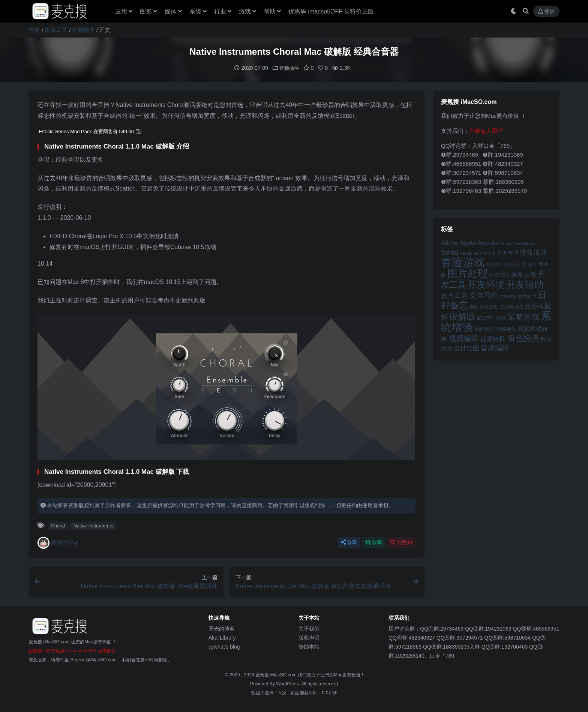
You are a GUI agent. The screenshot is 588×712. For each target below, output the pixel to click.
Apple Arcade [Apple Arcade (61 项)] (479, 243)
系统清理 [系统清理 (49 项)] (484, 329)
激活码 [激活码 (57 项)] (534, 306)
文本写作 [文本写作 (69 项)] (484, 295)
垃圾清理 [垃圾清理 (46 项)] (499, 275)
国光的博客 (222, 628)
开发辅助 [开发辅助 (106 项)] (525, 284)
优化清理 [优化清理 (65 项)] (533, 252)
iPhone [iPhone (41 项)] (506, 243)
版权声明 (309, 637)
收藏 (374, 542)
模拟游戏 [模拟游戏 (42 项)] (488, 306)
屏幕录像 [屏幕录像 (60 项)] (523, 274)
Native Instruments (93, 525)
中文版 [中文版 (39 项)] (490, 253)
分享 (349, 542)
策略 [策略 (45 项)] (501, 318)
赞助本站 (309, 646)
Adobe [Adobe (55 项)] (450, 243)
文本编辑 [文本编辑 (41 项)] (508, 296)
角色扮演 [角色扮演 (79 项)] (523, 338)
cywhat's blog (224, 646)
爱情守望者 (58, 542)
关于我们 (309, 628)
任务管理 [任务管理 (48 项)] (508, 253)
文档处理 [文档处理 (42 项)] (527, 296)
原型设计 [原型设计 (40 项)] (512, 264)
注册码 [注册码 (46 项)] (506, 306)
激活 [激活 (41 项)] (519, 306)
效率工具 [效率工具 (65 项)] (454, 295)
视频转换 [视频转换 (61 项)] (493, 339)
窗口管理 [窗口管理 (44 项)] (486, 318)
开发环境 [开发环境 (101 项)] (486, 284)
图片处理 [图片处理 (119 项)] (468, 273)
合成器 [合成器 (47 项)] (530, 264)
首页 (34, 30)
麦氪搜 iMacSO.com (277, 674)
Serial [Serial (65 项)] (450, 252)
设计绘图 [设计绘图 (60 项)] (466, 348)
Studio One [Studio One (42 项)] (471, 253)
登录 (546, 11)
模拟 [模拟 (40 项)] (474, 306)
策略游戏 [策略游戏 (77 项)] (523, 316)
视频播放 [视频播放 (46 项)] (506, 329)
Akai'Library (222, 637)
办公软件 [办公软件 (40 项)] (494, 264)
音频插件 (83, 30)
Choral (58, 525)
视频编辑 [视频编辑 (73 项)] (463, 338)
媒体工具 (56, 30)
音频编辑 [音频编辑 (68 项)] (495, 348)
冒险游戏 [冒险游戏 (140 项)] (463, 262)
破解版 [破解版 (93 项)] (462, 316)
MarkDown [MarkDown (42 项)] (525, 243)
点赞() (401, 542)
